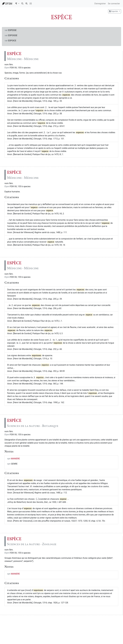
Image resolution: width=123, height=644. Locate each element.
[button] (17, 4)
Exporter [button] (114, 11)
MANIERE (15, 459)
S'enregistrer (100, 4)
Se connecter (114, 4)
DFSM (7, 4)
